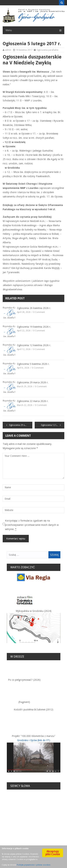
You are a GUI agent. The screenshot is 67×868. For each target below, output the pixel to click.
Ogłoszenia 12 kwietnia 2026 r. (34, 345)
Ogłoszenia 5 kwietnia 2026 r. (33, 364)
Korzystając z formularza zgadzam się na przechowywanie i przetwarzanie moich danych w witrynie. (32, 525)
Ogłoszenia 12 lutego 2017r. (53, 425)
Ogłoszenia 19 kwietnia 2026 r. (34, 327)
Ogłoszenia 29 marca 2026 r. (33, 382)
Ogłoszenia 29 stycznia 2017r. (21, 425)
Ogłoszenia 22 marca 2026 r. (33, 401)
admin (8, 50)
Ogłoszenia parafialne (47, 50)
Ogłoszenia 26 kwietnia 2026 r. (34, 308)
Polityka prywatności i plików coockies (34, 865)
